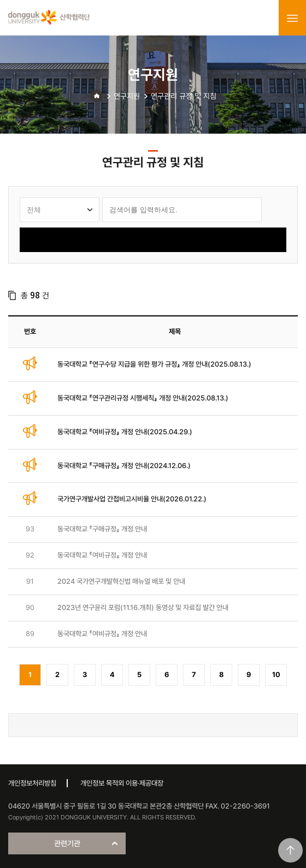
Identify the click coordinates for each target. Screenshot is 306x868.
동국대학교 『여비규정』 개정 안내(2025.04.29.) (125, 432)
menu (292, 18)
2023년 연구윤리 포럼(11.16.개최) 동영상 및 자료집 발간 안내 (143, 607)
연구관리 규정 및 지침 (184, 96)
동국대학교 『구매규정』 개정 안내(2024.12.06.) (124, 466)
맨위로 (290, 850)
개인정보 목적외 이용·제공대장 (122, 783)
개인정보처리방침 (32, 783)
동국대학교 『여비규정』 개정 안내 (102, 555)
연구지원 (127, 96)
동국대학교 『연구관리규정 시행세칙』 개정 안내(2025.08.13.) (143, 398)
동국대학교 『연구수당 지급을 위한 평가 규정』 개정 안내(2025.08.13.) (154, 364)
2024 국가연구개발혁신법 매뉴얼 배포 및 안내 (121, 581)
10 (276, 675)
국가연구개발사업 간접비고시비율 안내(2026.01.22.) (132, 499)
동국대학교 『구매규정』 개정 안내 (102, 529)
